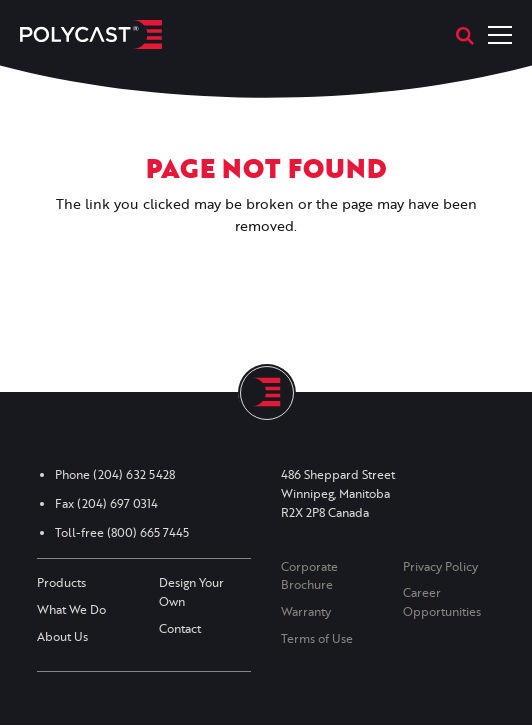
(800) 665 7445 (148, 532)
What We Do (71, 609)
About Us (62, 636)
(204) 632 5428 (134, 474)
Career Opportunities (442, 602)
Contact (180, 628)
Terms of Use (317, 638)
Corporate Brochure (309, 576)
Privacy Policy (440, 566)
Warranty (306, 611)
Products (61, 582)
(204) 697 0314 (117, 503)
